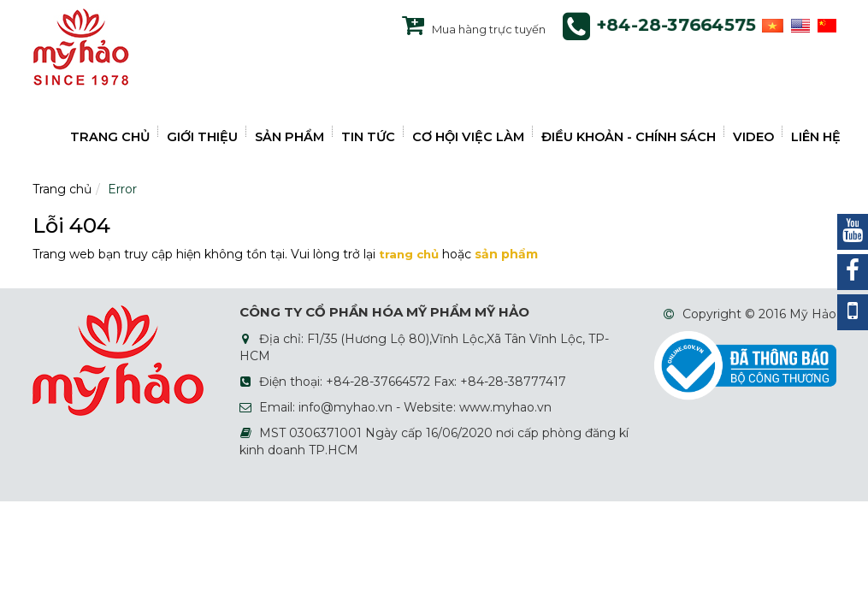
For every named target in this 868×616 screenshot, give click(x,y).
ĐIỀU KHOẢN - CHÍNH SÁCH (629, 137)
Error (122, 189)
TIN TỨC (368, 137)
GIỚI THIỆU (202, 137)
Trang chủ (62, 189)
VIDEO (753, 137)
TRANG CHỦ (110, 137)
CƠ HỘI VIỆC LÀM (468, 137)
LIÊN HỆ (816, 137)
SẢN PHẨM (289, 137)
